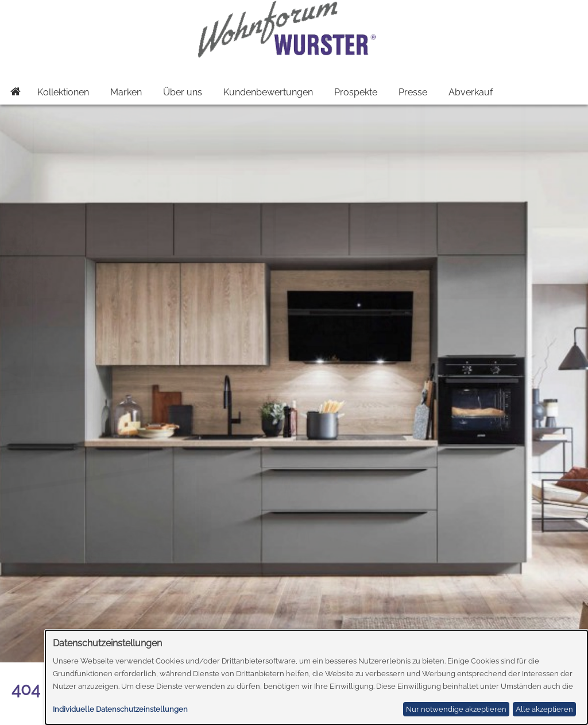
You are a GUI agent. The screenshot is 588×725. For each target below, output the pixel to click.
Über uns (183, 92)
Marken (126, 92)
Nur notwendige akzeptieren (456, 709)
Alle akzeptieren (544, 709)
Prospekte (356, 92)
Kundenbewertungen (268, 92)
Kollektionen (63, 92)
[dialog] (317, 677)
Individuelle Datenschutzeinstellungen (120, 709)
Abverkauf (471, 92)
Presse (413, 92)
